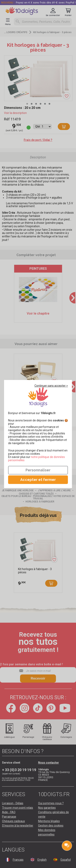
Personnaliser (38, 470)
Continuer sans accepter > (51, 386)
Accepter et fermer (38, 480)
